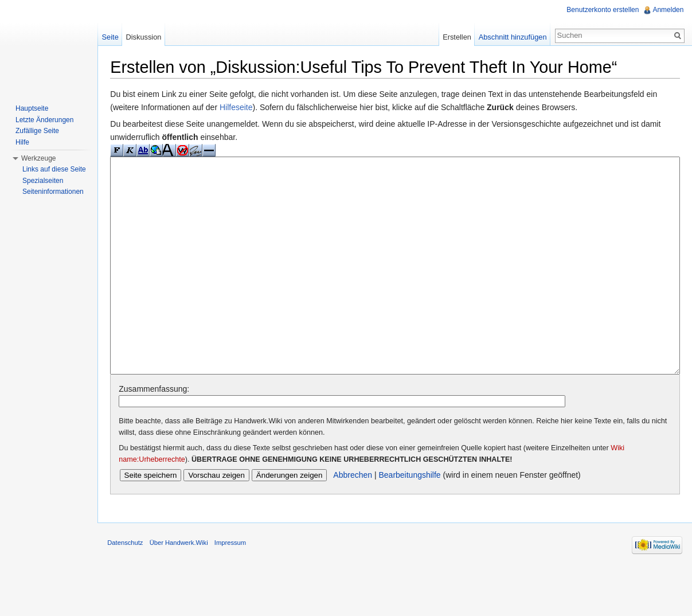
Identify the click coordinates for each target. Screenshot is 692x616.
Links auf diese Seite (54, 169)
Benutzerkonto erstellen (602, 10)
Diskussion (147, 37)
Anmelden (667, 10)
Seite (113, 37)
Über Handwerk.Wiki (183, 590)
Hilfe (22, 142)
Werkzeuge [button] (38, 158)
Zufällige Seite (37, 131)
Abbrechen (358, 519)
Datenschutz (130, 590)
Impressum (235, 590)
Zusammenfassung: (159, 432)
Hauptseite (32, 108)
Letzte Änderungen (44, 120)
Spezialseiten (43, 181)
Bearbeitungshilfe (415, 519)
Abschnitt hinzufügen (511, 37)
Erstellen (455, 37)
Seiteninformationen (53, 192)
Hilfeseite (241, 108)
